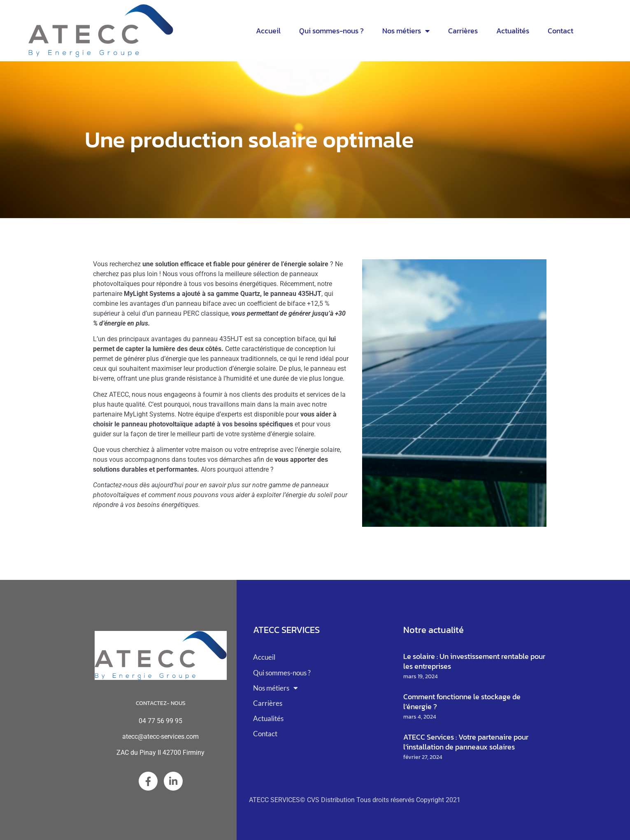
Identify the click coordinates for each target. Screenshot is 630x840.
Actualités (513, 31)
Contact (560, 31)
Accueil (268, 31)
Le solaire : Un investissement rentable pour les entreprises (474, 661)
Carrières (463, 31)
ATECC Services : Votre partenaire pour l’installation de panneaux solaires (466, 742)
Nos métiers (406, 31)
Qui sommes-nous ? (331, 31)
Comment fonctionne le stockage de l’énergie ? (462, 701)
